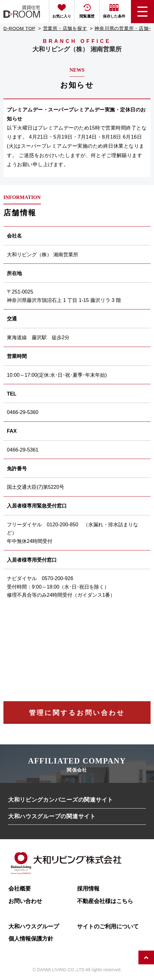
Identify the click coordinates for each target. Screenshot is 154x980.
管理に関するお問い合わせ (77, 713)
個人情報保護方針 (31, 939)
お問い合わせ (25, 901)
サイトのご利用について (108, 926)
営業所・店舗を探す (65, 28)
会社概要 (20, 888)
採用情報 (88, 888)
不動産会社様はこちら (105, 901)
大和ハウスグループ (34, 926)
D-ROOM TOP (19, 28)
